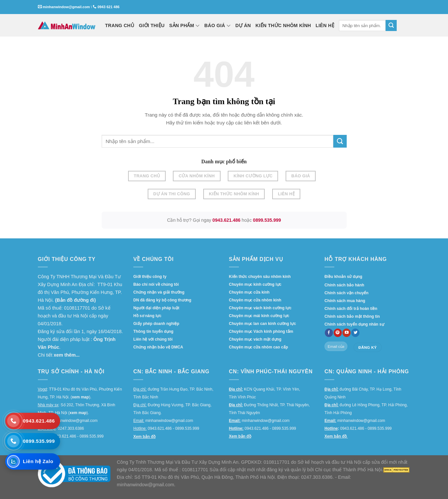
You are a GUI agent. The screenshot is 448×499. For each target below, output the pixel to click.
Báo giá (301, 176)
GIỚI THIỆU (152, 25)
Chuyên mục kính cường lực (255, 284)
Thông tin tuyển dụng (153, 331)
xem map (80, 397)
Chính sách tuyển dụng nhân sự (354, 324)
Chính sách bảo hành (344, 285)
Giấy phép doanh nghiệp (156, 324)
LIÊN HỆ (325, 25)
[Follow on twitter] (355, 333)
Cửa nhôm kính (197, 176)
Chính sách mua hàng (345, 301)
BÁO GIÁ (217, 25)
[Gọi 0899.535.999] (33, 441)
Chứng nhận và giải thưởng (159, 292)
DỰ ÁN (243, 25)
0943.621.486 (226, 220)
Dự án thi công (172, 194)
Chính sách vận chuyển (347, 293)
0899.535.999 (267, 220)
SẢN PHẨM (185, 25)
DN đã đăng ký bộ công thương (162, 300)
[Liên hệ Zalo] (33, 461)
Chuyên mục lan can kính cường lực (263, 324)
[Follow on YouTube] (347, 333)
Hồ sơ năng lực (147, 316)
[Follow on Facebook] (329, 333)
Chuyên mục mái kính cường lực (259, 316)
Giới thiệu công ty (150, 277)
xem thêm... (66, 355)
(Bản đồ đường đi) (75, 300)
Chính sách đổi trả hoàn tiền (351, 309)
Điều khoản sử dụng (343, 277)
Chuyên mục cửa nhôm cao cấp (259, 347)
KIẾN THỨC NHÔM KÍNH (283, 25)
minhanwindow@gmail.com (66, 7)
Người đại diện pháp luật (156, 308)
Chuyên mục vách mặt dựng (255, 339)
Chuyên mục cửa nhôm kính (255, 300)
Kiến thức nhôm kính (234, 194)
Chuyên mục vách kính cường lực (260, 308)
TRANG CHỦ (120, 25)
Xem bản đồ (144, 437)
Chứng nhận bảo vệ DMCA (158, 347)
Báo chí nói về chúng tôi (156, 284)
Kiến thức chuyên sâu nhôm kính (260, 277)
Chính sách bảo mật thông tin (352, 316)
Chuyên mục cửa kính (249, 292)
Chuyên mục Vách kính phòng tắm (261, 331)
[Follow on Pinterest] (338, 333)
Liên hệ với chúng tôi (153, 339)
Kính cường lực (253, 176)
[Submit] (391, 25)
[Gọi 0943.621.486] (33, 421)
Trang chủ (147, 176)
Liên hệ (286, 194)
